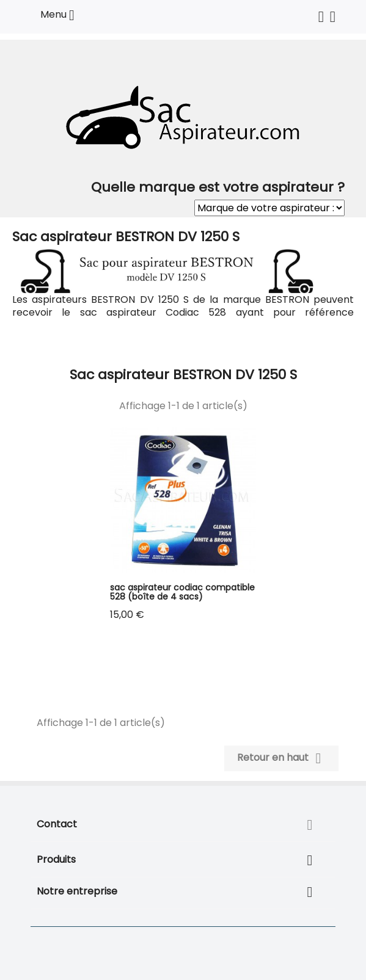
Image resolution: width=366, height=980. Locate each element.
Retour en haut (281, 758)
